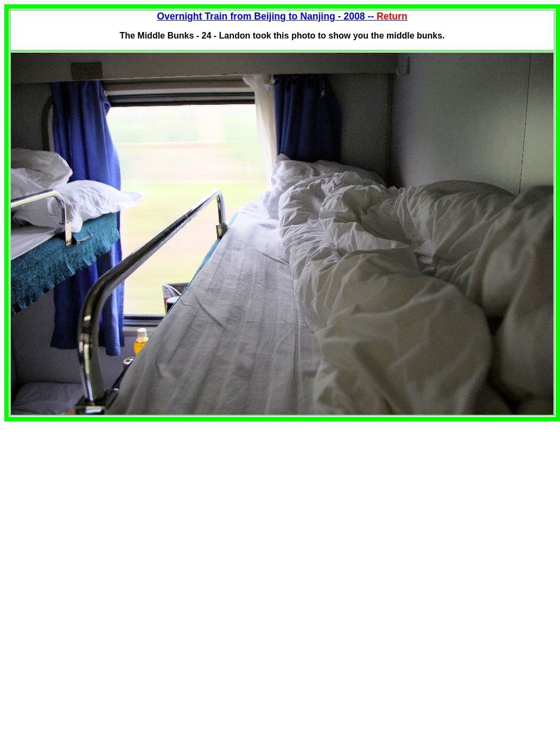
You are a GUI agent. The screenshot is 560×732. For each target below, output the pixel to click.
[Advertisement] (96, 497)
